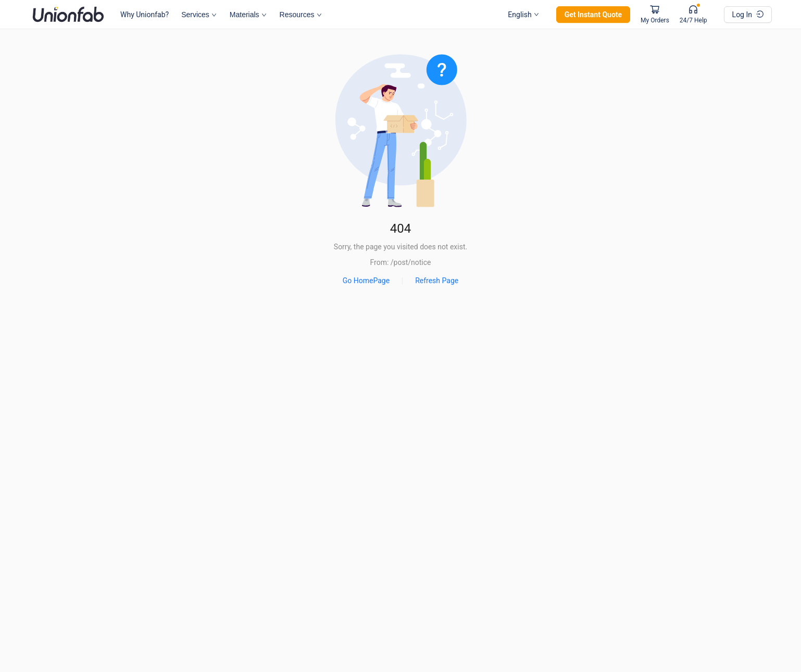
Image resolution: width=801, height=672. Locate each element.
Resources (301, 15)
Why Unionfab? (145, 15)
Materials (248, 15)
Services (199, 15)
